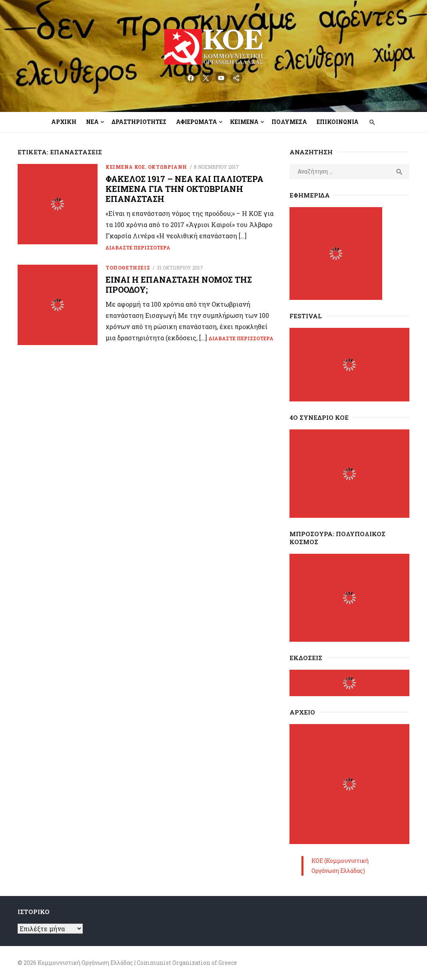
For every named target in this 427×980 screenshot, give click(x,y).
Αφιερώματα (197, 122)
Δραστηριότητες (139, 122)
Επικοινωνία (338, 122)
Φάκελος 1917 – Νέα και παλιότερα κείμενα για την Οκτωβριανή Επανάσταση (185, 189)
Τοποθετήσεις (128, 267)
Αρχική (64, 122)
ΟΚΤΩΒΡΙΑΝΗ (168, 167)
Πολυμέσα (289, 122)
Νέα (92, 122)
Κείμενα (244, 122)
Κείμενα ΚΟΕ (125, 167)
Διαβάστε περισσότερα (138, 247)
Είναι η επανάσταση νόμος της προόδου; (179, 284)
